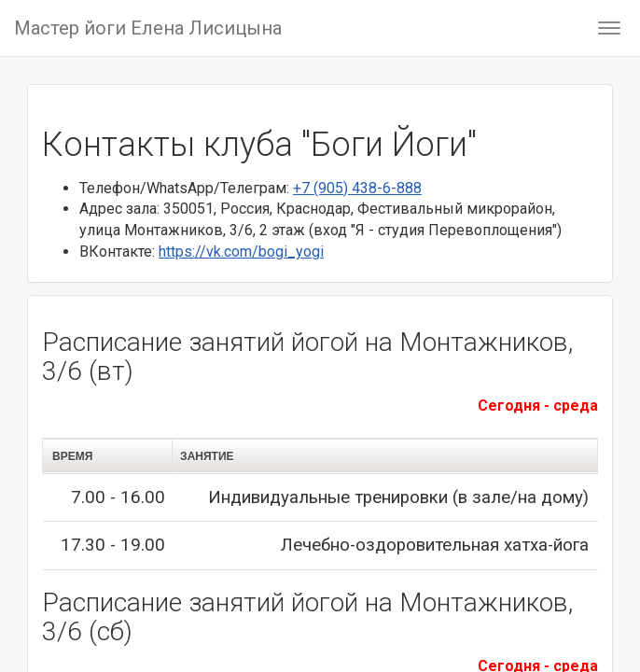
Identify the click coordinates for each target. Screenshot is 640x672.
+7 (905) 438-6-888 (357, 188)
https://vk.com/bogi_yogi (241, 252)
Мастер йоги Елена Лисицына (148, 28)
